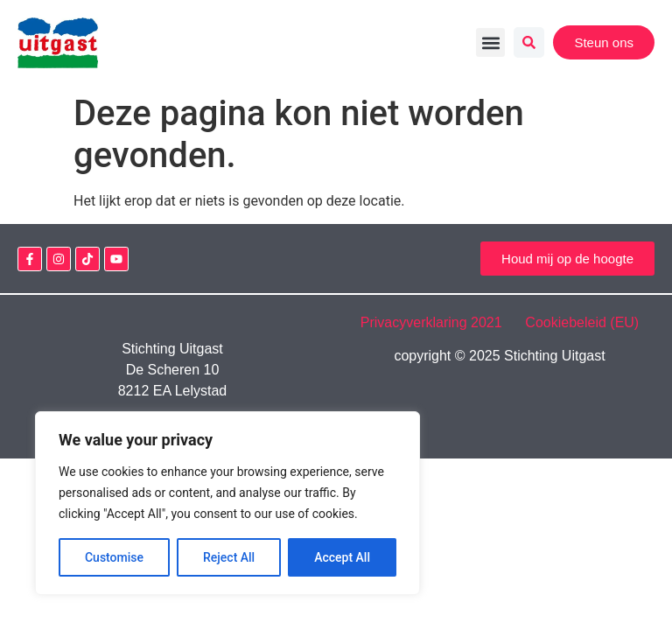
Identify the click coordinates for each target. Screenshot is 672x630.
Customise (114, 557)
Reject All (229, 557)
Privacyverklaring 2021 (441, 322)
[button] (490, 42)
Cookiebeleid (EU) (582, 322)
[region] (227, 503)
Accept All (342, 557)
